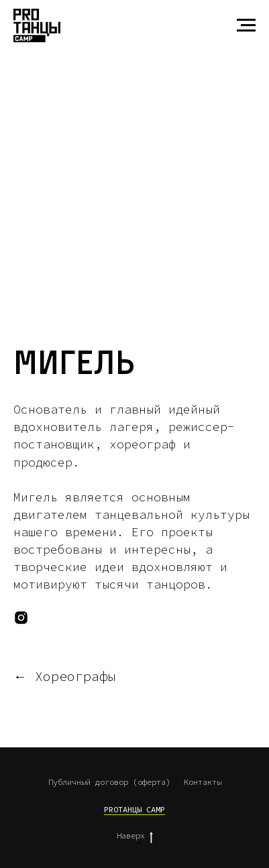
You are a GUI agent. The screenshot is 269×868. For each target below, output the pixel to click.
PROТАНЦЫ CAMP (134, 809)
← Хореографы (64, 676)
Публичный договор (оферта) (109, 782)
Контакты (203, 782)
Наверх (135, 836)
